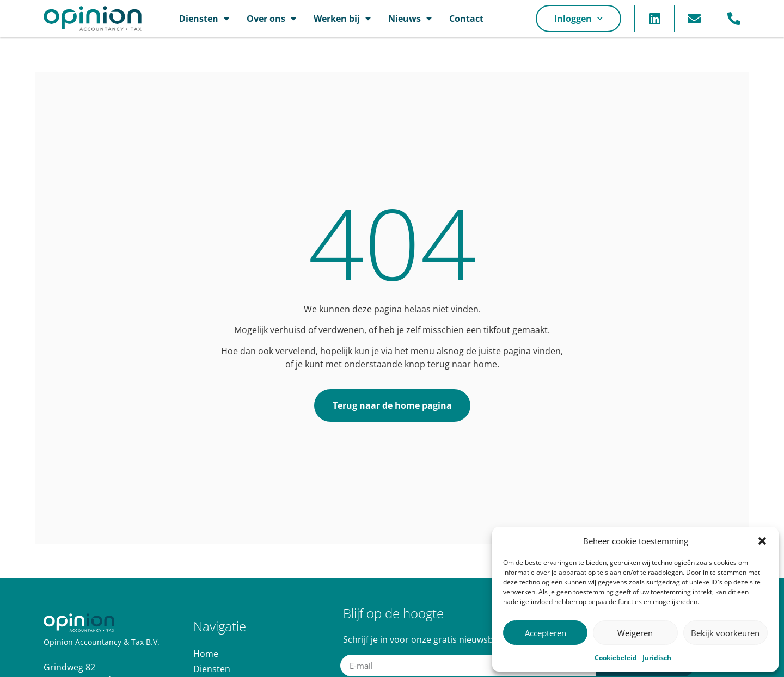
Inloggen (578, 18)
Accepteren (546, 633)
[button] (762, 541)
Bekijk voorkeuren (725, 633)
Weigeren (635, 633)
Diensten (204, 19)
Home (206, 654)
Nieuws (410, 19)
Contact (466, 19)
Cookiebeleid (616, 658)
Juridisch (657, 658)
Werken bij (342, 19)
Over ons (271, 19)
